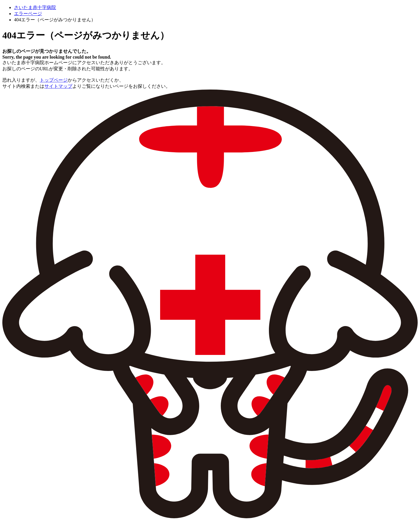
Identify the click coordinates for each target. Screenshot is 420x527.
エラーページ (28, 14)
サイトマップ (58, 86)
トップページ (54, 80)
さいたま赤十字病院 (35, 7)
